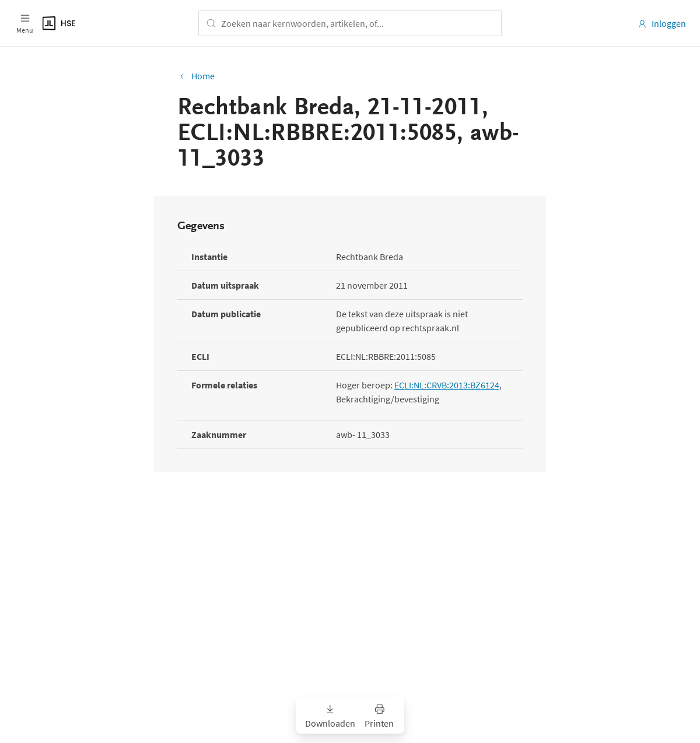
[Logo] (107, 23)
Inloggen (662, 23)
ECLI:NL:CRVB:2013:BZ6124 (447, 385)
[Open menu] (25, 23)
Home (196, 76)
